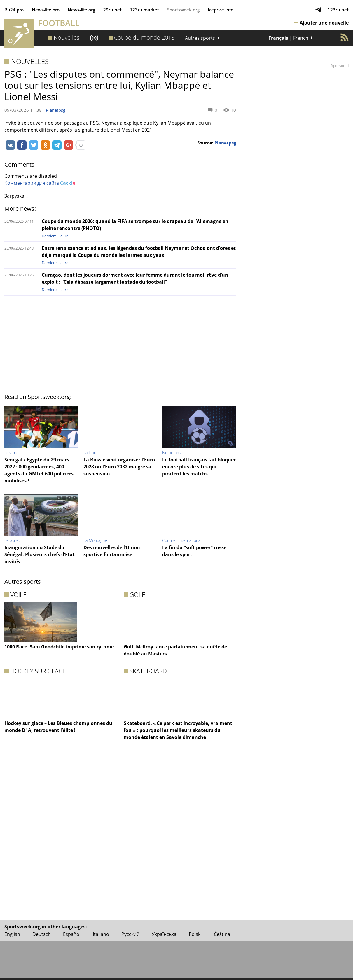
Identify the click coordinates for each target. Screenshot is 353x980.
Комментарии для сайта (40, 183)
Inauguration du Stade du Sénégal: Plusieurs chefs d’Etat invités (40, 554)
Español (72, 934)
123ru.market (144, 10)
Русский (130, 934)
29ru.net (112, 10)
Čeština (222, 934)
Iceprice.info (221, 10)
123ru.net (338, 10)
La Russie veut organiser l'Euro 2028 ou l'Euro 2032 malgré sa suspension (119, 467)
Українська (164, 934)
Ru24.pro (14, 10)
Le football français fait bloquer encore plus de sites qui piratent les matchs (199, 467)
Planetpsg (56, 110)
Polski (195, 934)
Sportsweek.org (183, 10)
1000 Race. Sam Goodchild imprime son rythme (59, 647)
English (12, 934)
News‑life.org (81, 10)
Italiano (101, 934)
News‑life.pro (46, 10)
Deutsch (42, 934)
